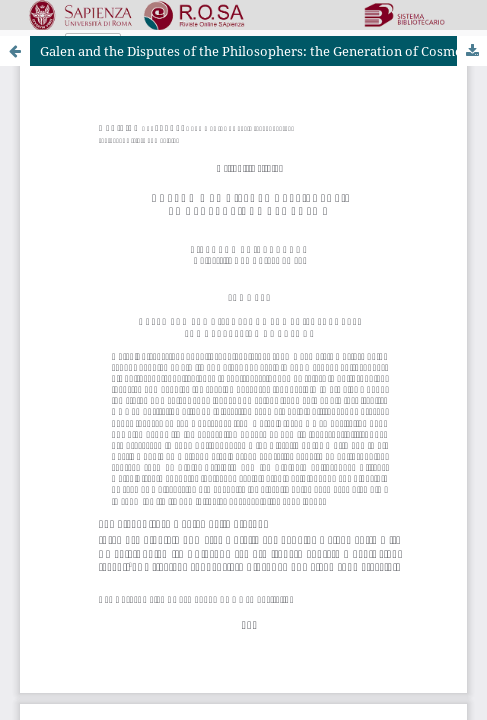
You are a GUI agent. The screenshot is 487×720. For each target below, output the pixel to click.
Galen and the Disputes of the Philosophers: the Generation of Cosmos (254, 51)
